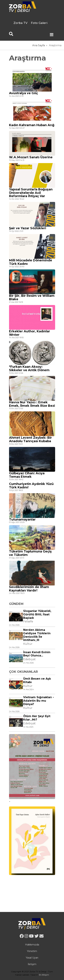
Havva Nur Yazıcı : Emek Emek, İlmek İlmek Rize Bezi (32, 404)
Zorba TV (20, 23)
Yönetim (32, 951)
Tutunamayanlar (22, 519)
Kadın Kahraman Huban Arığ (32, 125)
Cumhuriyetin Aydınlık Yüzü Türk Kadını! (31, 486)
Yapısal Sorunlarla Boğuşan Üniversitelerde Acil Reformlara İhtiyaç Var (31, 193)
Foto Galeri (39, 23)
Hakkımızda (32, 945)
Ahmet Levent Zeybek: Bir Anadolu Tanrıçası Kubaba (30, 439)
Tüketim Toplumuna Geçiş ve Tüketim (30, 553)
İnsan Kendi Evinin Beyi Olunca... (37, 654)
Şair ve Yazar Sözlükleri (28, 228)
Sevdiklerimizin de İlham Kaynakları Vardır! (29, 589)
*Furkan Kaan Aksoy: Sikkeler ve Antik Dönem (29, 368)
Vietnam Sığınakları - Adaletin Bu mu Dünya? (39, 701)
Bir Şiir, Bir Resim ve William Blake (32, 297)
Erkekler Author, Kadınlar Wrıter (30, 333)
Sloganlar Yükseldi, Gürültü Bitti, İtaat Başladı (37, 614)
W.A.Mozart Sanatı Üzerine (31, 157)
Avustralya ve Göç (23, 93)
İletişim (32, 964)
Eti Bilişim (44, 975)
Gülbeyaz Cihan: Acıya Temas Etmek (27, 475)
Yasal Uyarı (32, 958)
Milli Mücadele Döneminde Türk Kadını (31, 262)
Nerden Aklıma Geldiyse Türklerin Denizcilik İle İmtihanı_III (37, 635)
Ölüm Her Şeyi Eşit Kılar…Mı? (37, 718)
